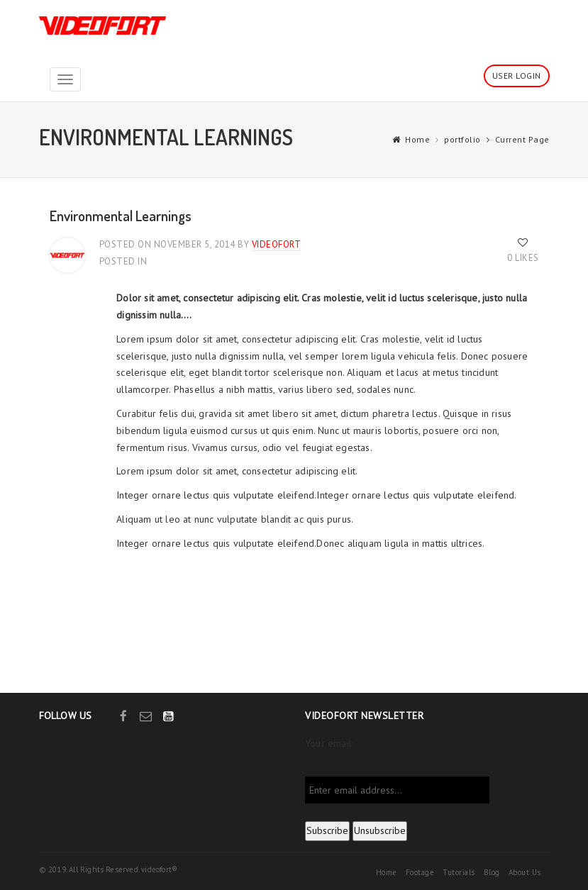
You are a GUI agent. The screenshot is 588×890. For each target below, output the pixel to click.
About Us (525, 872)
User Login (517, 76)
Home (417, 139)
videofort (277, 244)
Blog (492, 872)
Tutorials (459, 872)
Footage (420, 872)
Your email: (329, 743)
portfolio (462, 139)
